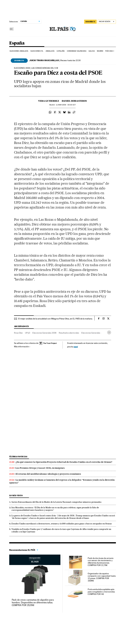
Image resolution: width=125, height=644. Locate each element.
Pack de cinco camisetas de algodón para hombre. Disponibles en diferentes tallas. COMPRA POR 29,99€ (33, 602)
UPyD (28, 333)
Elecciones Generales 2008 (44, 333)
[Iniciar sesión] (107, 22)
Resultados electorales (69, 333)
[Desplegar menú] (12, 29)
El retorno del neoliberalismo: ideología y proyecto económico (48, 474)
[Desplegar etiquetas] (109, 332)
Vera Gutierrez (49, 101)
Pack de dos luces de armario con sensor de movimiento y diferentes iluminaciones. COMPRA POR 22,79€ (101, 562)
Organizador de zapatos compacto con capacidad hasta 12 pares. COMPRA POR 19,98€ (102, 577)
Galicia (92, 51)
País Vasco (110, 51)
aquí (76, 347)
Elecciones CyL (37, 51)
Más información (22, 347)
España (17, 43)
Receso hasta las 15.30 (55, 60)
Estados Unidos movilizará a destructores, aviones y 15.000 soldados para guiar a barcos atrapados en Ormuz (62, 524)
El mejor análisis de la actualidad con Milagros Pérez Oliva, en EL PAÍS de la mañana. (55, 319)
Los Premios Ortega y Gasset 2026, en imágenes (40, 468)
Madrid (100, 51)
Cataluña (61, 51)
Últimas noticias (18, 457)
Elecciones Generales (91, 333)
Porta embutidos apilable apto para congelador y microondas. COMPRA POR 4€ (101, 592)
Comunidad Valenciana (77, 51)
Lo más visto (16, 495)
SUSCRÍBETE (90, 22)
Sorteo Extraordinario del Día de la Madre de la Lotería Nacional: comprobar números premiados (56, 502)
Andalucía (50, 51)
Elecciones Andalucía (19, 51)
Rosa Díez (18, 333)
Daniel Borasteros (74, 101)
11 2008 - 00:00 (66, 105)
